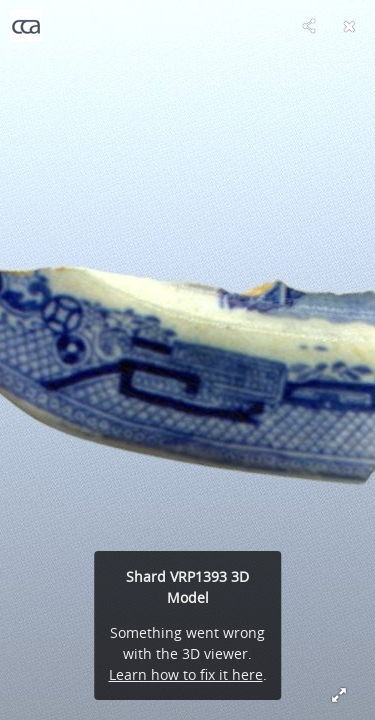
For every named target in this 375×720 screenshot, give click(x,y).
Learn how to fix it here (186, 674)
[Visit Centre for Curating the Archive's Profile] (26, 26)
